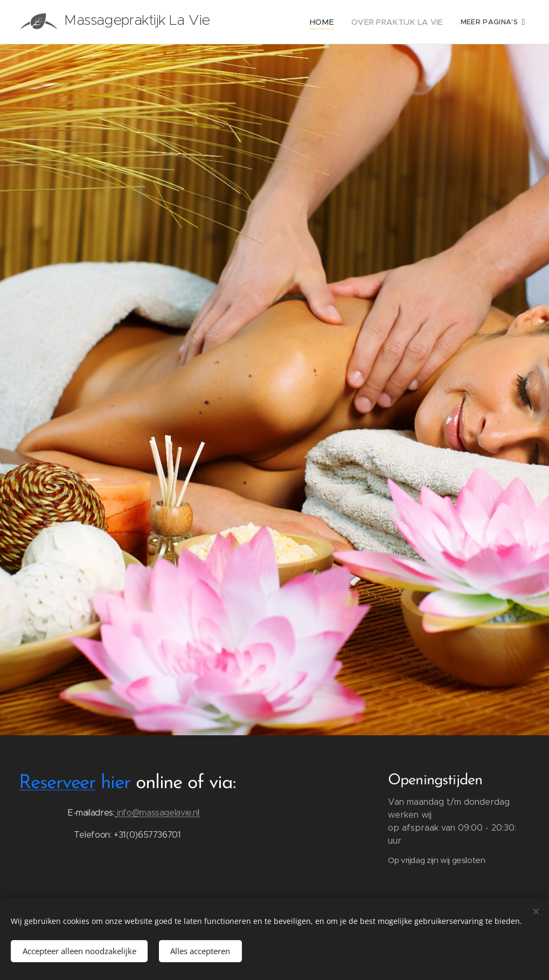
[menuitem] (333, 22)
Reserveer (57, 783)
